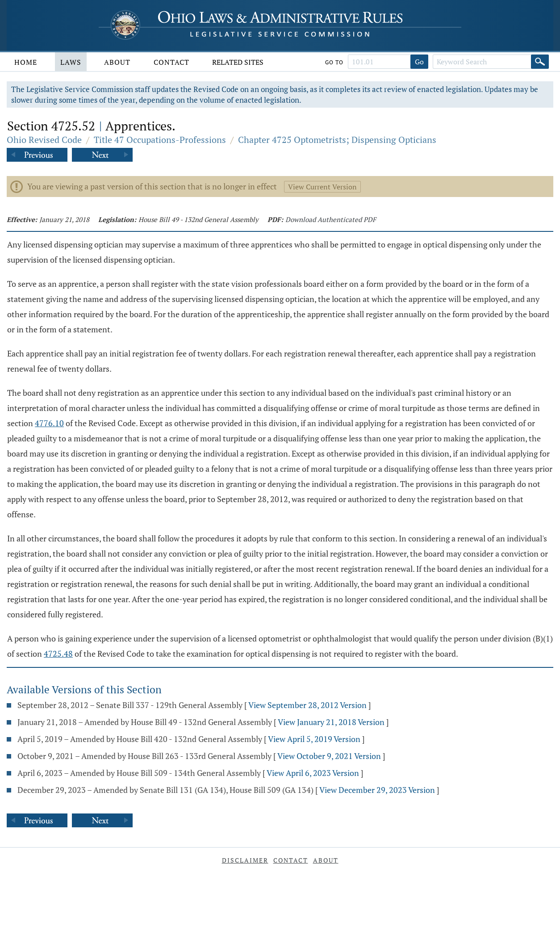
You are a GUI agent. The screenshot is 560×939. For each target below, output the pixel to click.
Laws (71, 62)
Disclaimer (245, 860)
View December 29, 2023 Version (377, 790)
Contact (171, 62)
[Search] (540, 62)
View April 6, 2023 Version (313, 773)
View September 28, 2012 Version (307, 705)
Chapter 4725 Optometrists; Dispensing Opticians (337, 140)
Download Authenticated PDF (331, 219)
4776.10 (49, 423)
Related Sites (238, 62)
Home (26, 62)
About (117, 62)
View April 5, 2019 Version (314, 739)
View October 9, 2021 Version (329, 756)
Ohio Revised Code (44, 140)
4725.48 (58, 654)
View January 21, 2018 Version (331, 722)
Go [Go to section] (419, 62)
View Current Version (322, 187)
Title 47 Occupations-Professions (160, 140)
